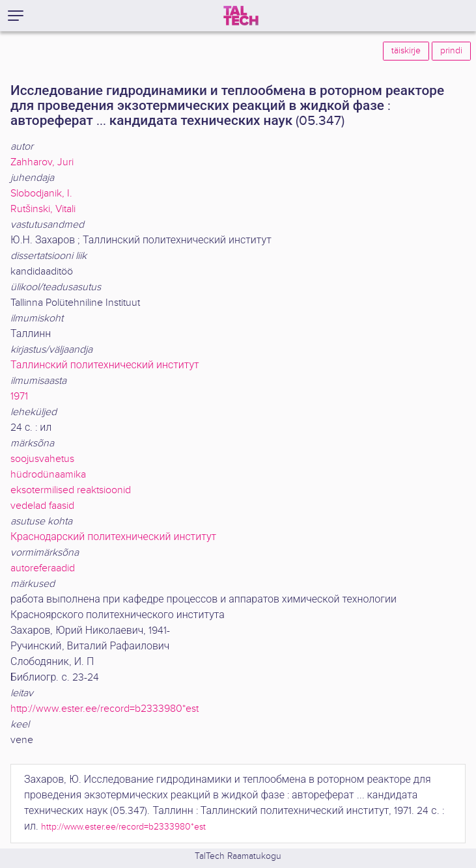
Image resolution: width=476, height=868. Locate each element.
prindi (451, 51)
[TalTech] (241, 16)
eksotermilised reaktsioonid (71, 490)
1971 (19, 397)
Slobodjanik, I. (41, 194)
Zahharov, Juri (42, 162)
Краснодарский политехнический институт (113, 537)
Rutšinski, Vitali (43, 209)
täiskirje (406, 51)
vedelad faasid (42, 506)
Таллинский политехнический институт (105, 365)
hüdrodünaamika (48, 475)
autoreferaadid (43, 568)
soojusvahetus (42, 459)
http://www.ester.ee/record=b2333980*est (105, 709)
